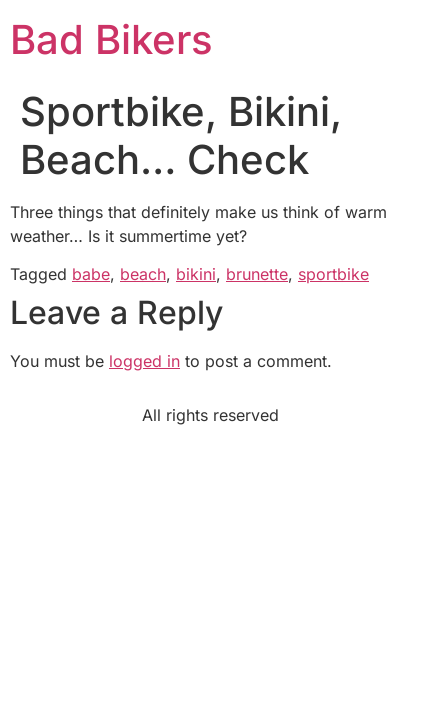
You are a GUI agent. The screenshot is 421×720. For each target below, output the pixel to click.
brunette (257, 274)
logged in (144, 361)
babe (91, 274)
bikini (196, 274)
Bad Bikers (111, 39)
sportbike (333, 274)
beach (143, 274)
